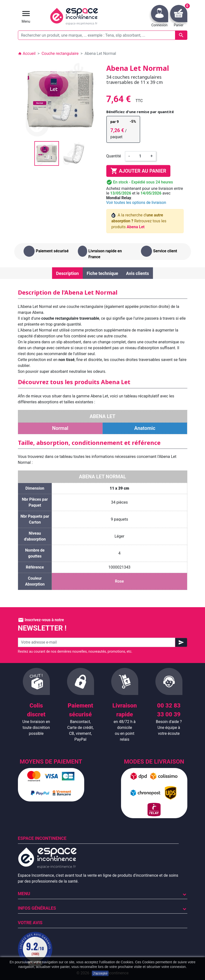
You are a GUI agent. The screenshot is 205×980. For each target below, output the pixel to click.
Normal (60, 428)
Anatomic (145, 428)
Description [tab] (67, 273)
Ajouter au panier (138, 171)
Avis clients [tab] (137, 273)
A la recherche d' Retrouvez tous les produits (139, 221)
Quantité (114, 156)
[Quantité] (140, 156)
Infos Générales (37, 908)
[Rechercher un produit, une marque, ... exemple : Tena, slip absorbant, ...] (103, 35)
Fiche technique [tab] (102, 273)
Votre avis (30, 923)
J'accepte (100, 973)
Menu (24, 894)
